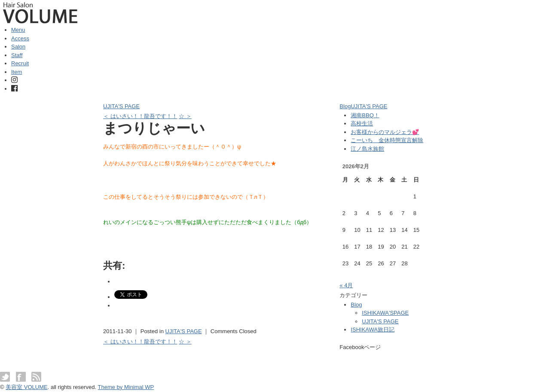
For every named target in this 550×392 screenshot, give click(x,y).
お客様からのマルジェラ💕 (385, 132)
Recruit (20, 63)
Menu (18, 30)
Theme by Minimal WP (126, 387)
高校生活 (362, 123)
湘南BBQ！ (365, 115)
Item (17, 72)
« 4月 (346, 285)
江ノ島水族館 (367, 149)
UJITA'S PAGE (121, 106)
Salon (18, 47)
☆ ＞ (185, 116)
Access (20, 38)
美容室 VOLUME (27, 387)
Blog (345, 106)
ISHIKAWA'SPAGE (385, 313)
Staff (17, 55)
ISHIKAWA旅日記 (373, 330)
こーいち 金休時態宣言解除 (387, 140)
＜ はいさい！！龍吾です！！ (140, 116)
